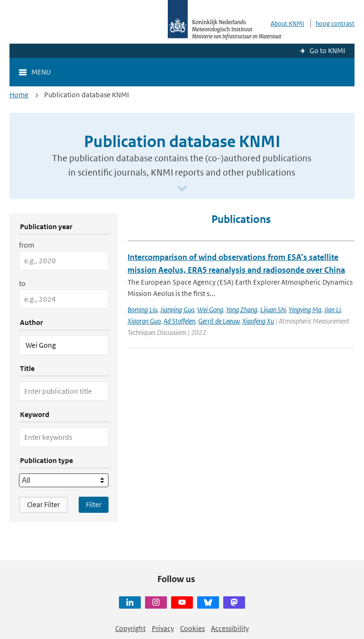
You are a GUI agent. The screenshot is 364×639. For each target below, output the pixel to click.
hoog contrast (335, 23)
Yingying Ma (305, 310)
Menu (41, 72)
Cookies (192, 628)
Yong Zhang (242, 310)
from (27, 245)
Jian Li (332, 310)
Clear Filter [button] (43, 505)
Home (19, 95)
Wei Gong (210, 310)
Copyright (130, 628)
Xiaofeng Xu (258, 321)
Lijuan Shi (273, 310)
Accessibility (230, 628)
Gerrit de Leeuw (219, 321)
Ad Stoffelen (179, 321)
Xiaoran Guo (144, 321)
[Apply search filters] (94, 505)
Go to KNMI (327, 51)
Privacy (163, 628)
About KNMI (287, 23)
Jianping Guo (177, 310)
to (22, 283)
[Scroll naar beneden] (182, 189)
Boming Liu (142, 310)
